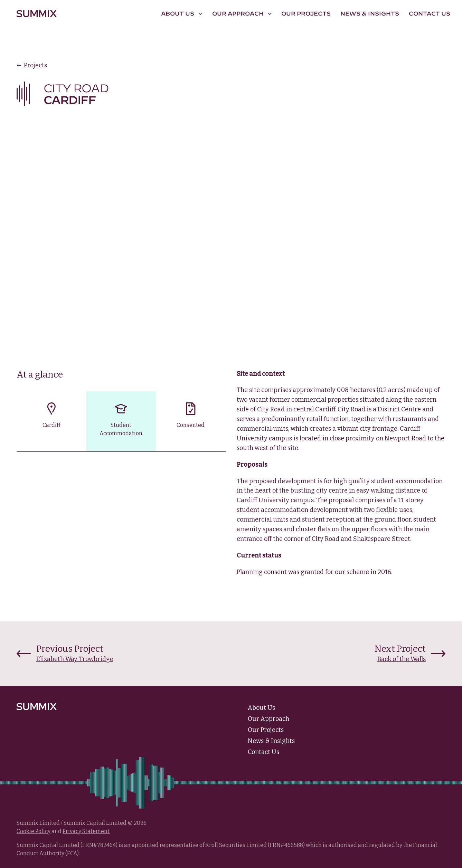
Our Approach (268, 719)
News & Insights (370, 13)
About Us (261, 708)
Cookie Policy (34, 831)
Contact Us (430, 13)
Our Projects (306, 13)
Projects (32, 65)
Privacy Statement (86, 831)
